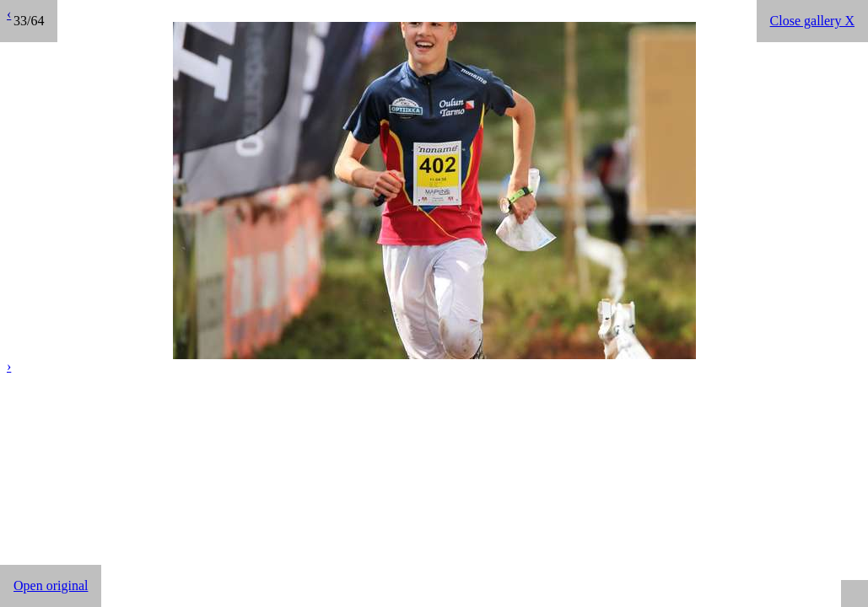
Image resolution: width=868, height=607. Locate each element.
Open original (51, 586)
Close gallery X (812, 21)
